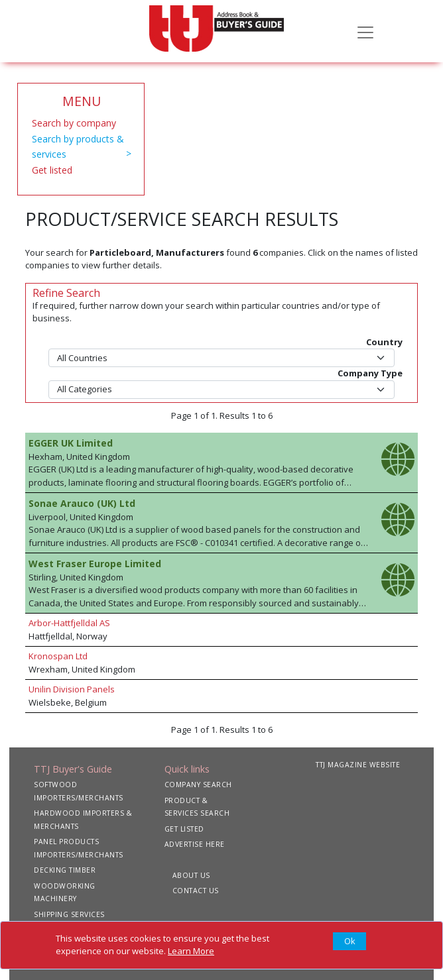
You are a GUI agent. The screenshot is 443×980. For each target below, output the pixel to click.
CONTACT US (196, 891)
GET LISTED (184, 829)
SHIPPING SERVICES (69, 914)
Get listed (52, 170)
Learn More (191, 951)
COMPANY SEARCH (198, 785)
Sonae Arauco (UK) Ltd (82, 503)
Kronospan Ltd (58, 656)
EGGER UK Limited (71, 443)
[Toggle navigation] (365, 31)
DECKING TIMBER (65, 870)
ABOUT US (191, 875)
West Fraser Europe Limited (95, 564)
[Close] (349, 942)
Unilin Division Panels (72, 689)
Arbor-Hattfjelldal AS (69, 623)
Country (384, 342)
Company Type (370, 373)
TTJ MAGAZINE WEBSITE (358, 765)
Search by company (74, 123)
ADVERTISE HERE (195, 844)
